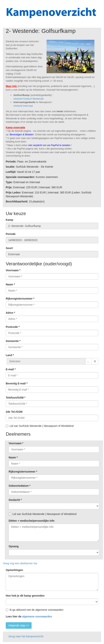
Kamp (9, 220)
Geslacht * (15, 500)
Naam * (10, 284)
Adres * (10, 313)
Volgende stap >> (19, 625)
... (88, 361)
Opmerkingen (14, 570)
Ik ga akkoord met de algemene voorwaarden (35, 610)
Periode (11, 234)
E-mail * (11, 369)
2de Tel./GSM (14, 412)
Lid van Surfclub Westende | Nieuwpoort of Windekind (40, 426)
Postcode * (13, 327)
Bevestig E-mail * (17, 383)
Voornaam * (13, 270)
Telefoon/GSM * (16, 398)
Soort (9, 248)
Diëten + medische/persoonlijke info (32, 521)
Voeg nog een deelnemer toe (20, 563)
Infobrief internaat (23, 106)
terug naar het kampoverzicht (26, 636)
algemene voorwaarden (37, 616)
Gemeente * (13, 341)
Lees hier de (29, 616)
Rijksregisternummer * (20, 299)
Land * (10, 355)
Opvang (14, 546)
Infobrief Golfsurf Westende (29, 99)
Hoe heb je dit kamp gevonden (25, 596)
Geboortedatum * (20, 486)
